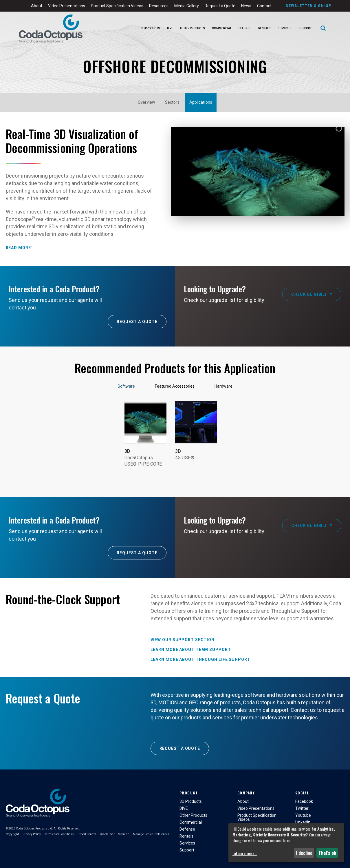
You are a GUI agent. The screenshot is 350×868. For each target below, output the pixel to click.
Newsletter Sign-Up (308, 6)
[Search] (323, 29)
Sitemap (124, 834)
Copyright (12, 834)
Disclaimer (107, 834)
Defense (245, 28)
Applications (201, 102)
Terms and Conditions (59, 834)
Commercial (222, 28)
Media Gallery (187, 6)
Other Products (193, 28)
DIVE (170, 28)
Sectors (172, 102)
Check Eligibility (312, 294)
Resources (159, 6)
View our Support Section (183, 640)
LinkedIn (303, 822)
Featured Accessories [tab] (175, 386)
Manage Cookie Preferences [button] (151, 834)
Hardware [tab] (223, 386)
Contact (264, 6)
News (246, 6)
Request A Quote (137, 322)
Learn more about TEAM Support (191, 650)
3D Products (151, 28)
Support (305, 28)
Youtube (303, 815)
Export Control (87, 834)
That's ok (327, 853)
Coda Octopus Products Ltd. (34, 828)
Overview (146, 102)
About (37, 6)
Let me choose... (245, 853)
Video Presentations (67, 6)
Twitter (302, 808)
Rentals (264, 28)
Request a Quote (220, 6)
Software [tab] (126, 386)
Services (285, 28)
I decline (304, 853)
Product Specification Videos (117, 6)
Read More (18, 248)
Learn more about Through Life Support (200, 659)
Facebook (304, 801)
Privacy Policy (32, 834)
